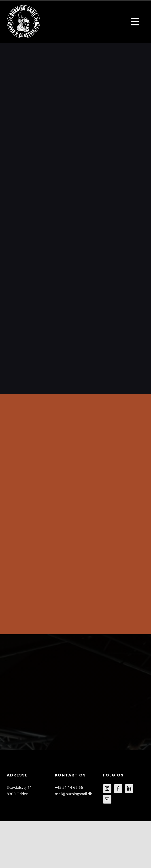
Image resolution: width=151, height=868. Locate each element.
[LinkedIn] (129, 789)
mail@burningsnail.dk (73, 794)
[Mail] (107, 799)
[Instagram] (107, 789)
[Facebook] (118, 789)
